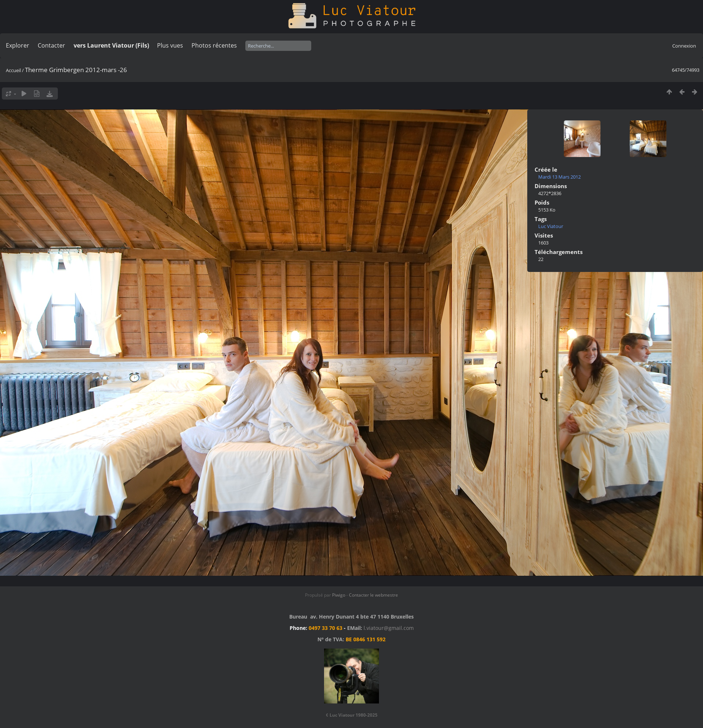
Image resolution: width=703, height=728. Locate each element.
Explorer (18, 45)
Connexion (684, 46)
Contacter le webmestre (373, 595)
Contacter (51, 45)
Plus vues (170, 45)
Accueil (13, 70)
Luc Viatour (551, 226)
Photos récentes (214, 45)
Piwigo (339, 595)
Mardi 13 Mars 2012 (559, 177)
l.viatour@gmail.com (389, 628)
